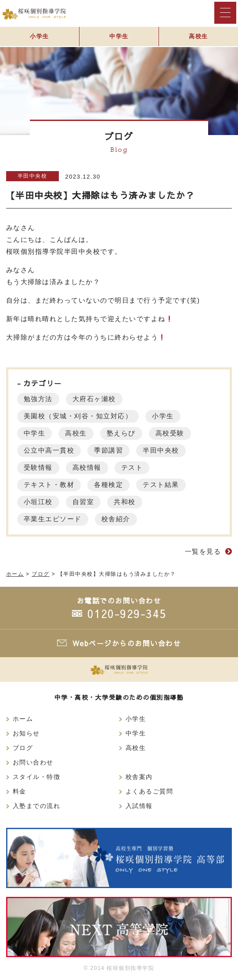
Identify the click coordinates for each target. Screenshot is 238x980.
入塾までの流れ (37, 806)
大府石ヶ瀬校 (94, 399)
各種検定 (108, 485)
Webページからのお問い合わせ (127, 643)
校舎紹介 (116, 519)
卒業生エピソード (53, 519)
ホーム (23, 719)
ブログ (23, 748)
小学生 (40, 36)
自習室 (83, 502)
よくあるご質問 (150, 792)
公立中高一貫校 (49, 450)
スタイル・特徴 (37, 777)
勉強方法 (38, 399)
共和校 (125, 502)
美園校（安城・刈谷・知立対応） (78, 416)
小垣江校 (38, 502)
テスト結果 (161, 485)
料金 (20, 792)
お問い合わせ (33, 762)
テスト (132, 467)
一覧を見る (203, 551)
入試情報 (139, 806)
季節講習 (108, 450)
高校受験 (170, 433)
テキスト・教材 (49, 485)
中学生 (119, 36)
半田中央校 (32, 176)
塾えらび (121, 433)
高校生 (198, 36)
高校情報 (87, 467)
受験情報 (38, 467)
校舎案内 (139, 777)
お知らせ (26, 733)
